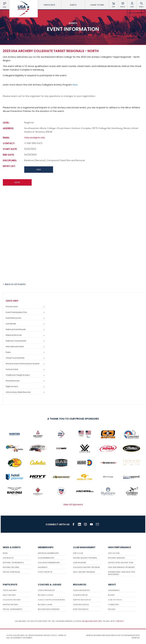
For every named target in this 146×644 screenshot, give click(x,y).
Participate (50, 5)
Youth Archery (10, 590)
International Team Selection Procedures (121, 573)
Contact (120, 621)
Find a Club (78, 553)
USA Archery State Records (26, 392)
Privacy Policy (51, 635)
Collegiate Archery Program (86, 567)
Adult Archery (9, 595)
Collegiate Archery (12, 600)
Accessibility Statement (21, 638)
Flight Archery (26, 387)
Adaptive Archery (11, 604)
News (5, 553)
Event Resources (26, 318)
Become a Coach (46, 595)
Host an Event (26, 369)
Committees (113, 604)
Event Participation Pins (26, 312)
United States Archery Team (121, 563)
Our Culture (114, 553)
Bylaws (111, 595)
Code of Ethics (115, 600)
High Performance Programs (121, 567)
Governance (114, 590)
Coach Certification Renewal (52, 600)
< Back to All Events (14, 284)
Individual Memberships (48, 553)
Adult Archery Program (84, 572)
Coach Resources (46, 590)
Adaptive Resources (82, 600)
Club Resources (80, 595)
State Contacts (45, 572)
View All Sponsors (73, 505)
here (75, 85)
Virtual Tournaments (26, 358)
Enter (17, 182)
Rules (26, 352)
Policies (112, 609)
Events (73, 5)
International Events (26, 347)
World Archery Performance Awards (26, 364)
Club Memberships (46, 558)
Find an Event (26, 307)
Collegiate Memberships (49, 563)
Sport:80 (136, 638)
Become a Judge (45, 604)
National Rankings (117, 558)
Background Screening (49, 609)
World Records (26, 381)
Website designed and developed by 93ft (104, 635)
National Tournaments (26, 341)
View (39, 170)
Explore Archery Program (85, 558)
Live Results (26, 324)
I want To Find (97, 5)
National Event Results (26, 329)
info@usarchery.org (92, 621)
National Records (26, 335)
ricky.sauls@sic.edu (35, 137)
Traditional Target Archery (26, 375)
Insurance (43, 567)
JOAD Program (80, 563)
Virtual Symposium (11, 572)
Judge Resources (81, 604)
